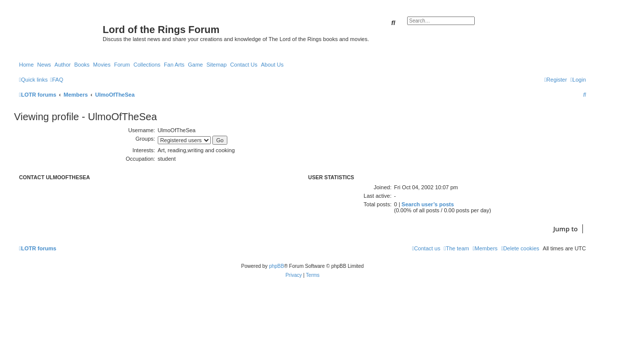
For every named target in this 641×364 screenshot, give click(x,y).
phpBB (276, 266)
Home (26, 65)
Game (195, 65)
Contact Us (244, 65)
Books (82, 65)
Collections (147, 65)
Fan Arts (174, 65)
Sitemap (216, 65)
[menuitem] (57, 80)
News (44, 65)
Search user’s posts (428, 204)
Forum (122, 65)
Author (63, 65)
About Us (272, 65)
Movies (102, 65)
